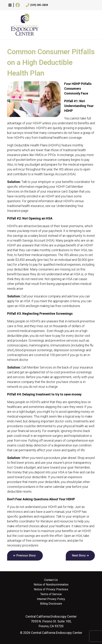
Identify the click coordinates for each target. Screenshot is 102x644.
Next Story (79, 555)
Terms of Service (51, 594)
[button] (10, 5)
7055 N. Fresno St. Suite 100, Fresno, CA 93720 (51, 621)
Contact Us (51, 580)
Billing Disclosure (51, 604)
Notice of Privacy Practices (51, 589)
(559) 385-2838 (37, 5)
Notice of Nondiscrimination (51, 585)
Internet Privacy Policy (51, 599)
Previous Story (26, 555)
